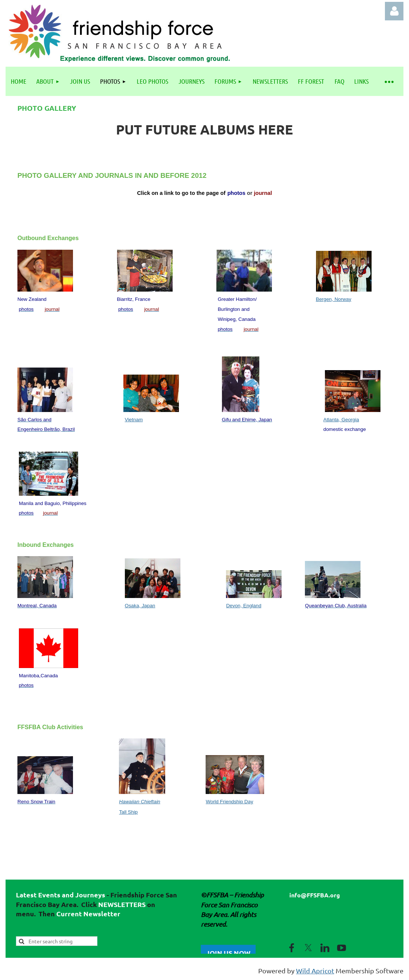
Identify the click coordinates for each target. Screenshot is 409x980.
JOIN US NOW (228, 953)
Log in (394, 11)
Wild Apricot (315, 971)
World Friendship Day (229, 802)
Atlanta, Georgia (341, 420)
